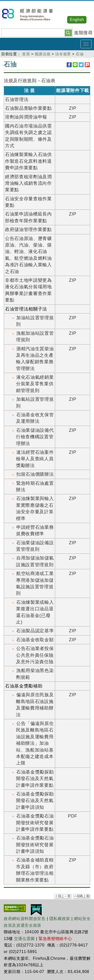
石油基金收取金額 (35, 640)
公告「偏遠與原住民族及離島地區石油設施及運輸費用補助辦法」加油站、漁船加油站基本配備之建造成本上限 (35, 743)
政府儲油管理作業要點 (28, 229)
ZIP (73, 108)
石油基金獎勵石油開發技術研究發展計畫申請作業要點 (35, 823)
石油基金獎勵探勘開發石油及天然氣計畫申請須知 (35, 801)
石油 (80, 54)
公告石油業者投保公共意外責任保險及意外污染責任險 (35, 655)
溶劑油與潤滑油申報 (26, 117)
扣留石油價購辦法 (35, 474)
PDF (73, 816)
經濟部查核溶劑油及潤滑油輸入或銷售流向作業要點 (28, 183)
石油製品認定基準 (35, 631)
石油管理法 (17, 99)
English (77, 20)
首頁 (26, 54)
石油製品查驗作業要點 (28, 108)
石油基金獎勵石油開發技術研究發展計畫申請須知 (35, 845)
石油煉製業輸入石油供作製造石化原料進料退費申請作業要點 (28, 161)
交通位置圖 (24, 939)
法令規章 (63, 54)
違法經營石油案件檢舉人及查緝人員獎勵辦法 (35, 459)
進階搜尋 (83, 33)
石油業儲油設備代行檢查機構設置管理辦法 (35, 437)
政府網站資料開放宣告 (25, 919)
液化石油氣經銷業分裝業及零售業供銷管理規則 (35, 384)
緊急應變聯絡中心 (55, 939)
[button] (68, 32)
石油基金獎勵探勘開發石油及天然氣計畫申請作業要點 (35, 779)
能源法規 (43, 54)
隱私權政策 (60, 919)
